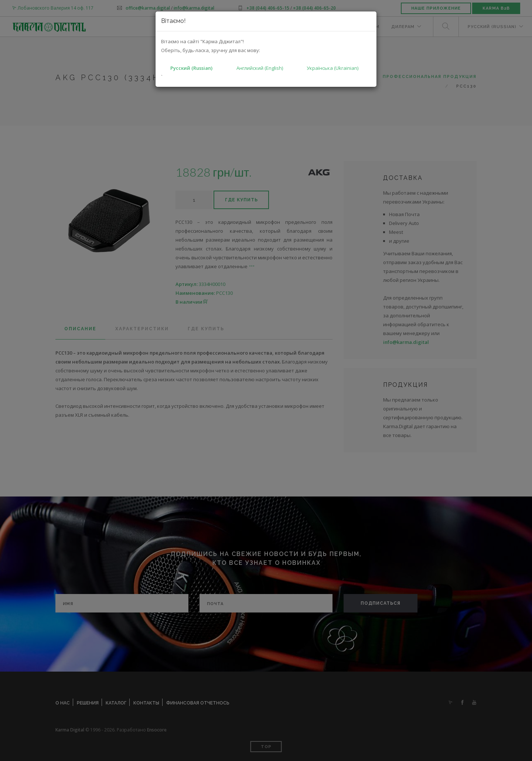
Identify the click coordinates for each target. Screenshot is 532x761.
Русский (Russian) (191, 68)
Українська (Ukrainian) (332, 68)
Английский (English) (260, 68)
